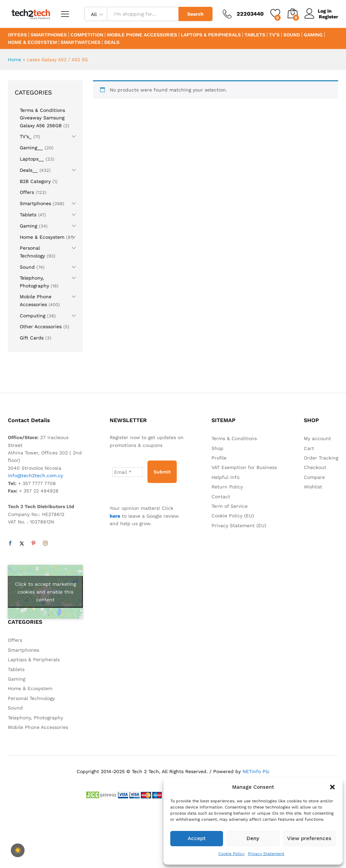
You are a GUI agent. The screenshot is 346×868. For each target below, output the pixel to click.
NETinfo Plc (256, 771)
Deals (112, 42)
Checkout (315, 467)
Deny (253, 838)
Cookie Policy (231, 854)
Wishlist (313, 487)
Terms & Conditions (234, 438)
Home (14, 60)
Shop (217, 448)
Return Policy (227, 487)
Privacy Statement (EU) (239, 525)
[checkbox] (18, 850)
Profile (219, 458)
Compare (314, 477)
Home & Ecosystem (32, 42)
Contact (221, 497)
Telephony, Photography (35, 718)
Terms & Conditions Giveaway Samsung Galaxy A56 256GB (42, 118)
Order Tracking (321, 458)
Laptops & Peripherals (211, 35)
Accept (197, 838)
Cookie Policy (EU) (233, 516)
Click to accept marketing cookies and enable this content (45, 592)
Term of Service (230, 506)
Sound (292, 35)
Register (328, 17)
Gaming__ (31, 148)
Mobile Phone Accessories (142, 35)
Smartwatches (81, 42)
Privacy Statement (266, 854)
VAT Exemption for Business (244, 467)
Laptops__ (32, 159)
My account (317, 438)
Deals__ (29, 170)
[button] (332, 787)
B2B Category (35, 181)
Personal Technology (31, 698)
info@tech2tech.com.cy (35, 475)
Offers (17, 35)
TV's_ (26, 136)
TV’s (274, 35)
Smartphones (49, 35)
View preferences (309, 838)
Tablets (255, 35)
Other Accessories (41, 327)
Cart (309, 448)
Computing (33, 316)
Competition (87, 35)
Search (195, 14)
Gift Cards (32, 338)
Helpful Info (225, 477)
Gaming (313, 35)
